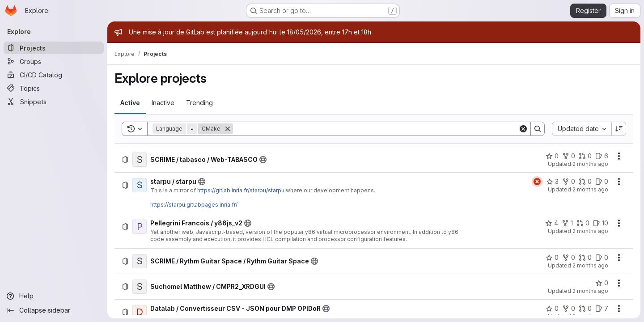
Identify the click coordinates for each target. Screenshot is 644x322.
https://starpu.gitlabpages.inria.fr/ (194, 205)
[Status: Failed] (537, 182)
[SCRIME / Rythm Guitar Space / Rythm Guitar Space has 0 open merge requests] (585, 258)
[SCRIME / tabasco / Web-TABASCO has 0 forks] (569, 156)
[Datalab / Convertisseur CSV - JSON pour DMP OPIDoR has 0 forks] (569, 309)
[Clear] (523, 129)
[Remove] (228, 129)
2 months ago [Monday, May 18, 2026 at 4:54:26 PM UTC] (590, 231)
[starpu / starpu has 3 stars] (552, 182)
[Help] (54, 296)
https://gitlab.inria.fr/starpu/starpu (241, 190)
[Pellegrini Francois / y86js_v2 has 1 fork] (567, 223)
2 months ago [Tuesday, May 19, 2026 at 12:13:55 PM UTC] (590, 164)
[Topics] (54, 88)
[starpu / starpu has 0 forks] (569, 182)
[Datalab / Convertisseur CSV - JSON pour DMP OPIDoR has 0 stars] (552, 309)
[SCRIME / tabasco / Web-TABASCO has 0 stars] (552, 156)
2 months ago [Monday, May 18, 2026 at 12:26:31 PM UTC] (590, 265)
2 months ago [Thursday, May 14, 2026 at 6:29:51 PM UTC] (590, 291)
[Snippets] (54, 102)
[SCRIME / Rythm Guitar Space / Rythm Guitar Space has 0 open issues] (602, 258)
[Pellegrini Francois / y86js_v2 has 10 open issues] (601, 223)
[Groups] (54, 61)
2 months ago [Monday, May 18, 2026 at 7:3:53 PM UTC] (590, 189)
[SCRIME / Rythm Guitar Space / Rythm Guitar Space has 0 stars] (552, 258)
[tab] (130, 103)
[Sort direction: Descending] (619, 129)
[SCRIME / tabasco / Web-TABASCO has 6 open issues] (602, 156)
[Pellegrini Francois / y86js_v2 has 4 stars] (552, 223)
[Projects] (54, 48)
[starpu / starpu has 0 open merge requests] (585, 182)
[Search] (376, 129)
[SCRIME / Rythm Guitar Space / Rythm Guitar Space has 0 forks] (569, 258)
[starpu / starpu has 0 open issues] (602, 182)
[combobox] (582, 129)
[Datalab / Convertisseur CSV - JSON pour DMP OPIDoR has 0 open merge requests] (585, 309)
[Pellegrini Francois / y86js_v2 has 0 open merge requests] (583, 223)
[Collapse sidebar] (54, 310)
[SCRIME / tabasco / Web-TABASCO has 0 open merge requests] (585, 156)
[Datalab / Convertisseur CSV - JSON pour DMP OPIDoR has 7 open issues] (602, 309)
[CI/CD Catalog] (54, 75)
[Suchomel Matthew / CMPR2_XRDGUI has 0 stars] (602, 283)
